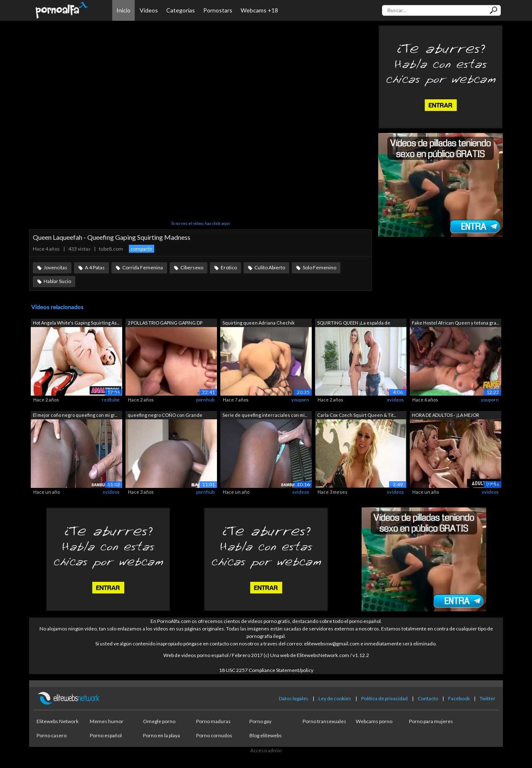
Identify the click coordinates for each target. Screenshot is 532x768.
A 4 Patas (95, 267)
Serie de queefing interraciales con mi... (265, 415)
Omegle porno (159, 721)
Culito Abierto (270, 267)
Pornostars (218, 10)
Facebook (459, 698)
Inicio (123, 10)
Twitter (488, 698)
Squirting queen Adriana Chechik (259, 323)
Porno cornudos (214, 735)
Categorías (181, 10)
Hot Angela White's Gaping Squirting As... (76, 323)
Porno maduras (213, 721)
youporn (300, 400)
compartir (142, 249)
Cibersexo (192, 267)
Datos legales (294, 698)
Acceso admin (266, 750)
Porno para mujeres (431, 721)
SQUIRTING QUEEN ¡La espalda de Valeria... (354, 324)
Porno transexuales (324, 721)
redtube (111, 400)
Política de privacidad (384, 698)
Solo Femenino (319, 267)
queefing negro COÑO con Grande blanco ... (165, 416)
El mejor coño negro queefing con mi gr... (75, 415)
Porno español (106, 735)
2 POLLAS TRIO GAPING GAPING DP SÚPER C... (165, 324)
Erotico (229, 267)
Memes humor (107, 721)
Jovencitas (55, 267)
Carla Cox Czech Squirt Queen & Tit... (357, 415)
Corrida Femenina (143, 267)
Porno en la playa (161, 735)
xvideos (395, 400)
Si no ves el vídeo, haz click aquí (201, 223)
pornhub (205, 400)
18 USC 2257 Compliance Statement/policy (266, 670)
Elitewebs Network (58, 721)
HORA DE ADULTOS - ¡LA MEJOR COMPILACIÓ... (446, 416)
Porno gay (260, 721)
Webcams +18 (259, 10)
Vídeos (149, 10)
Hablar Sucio (57, 281)
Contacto (428, 698)
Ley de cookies (335, 698)
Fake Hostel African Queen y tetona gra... (455, 323)
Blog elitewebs (266, 735)
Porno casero (52, 735)
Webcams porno (374, 721)
